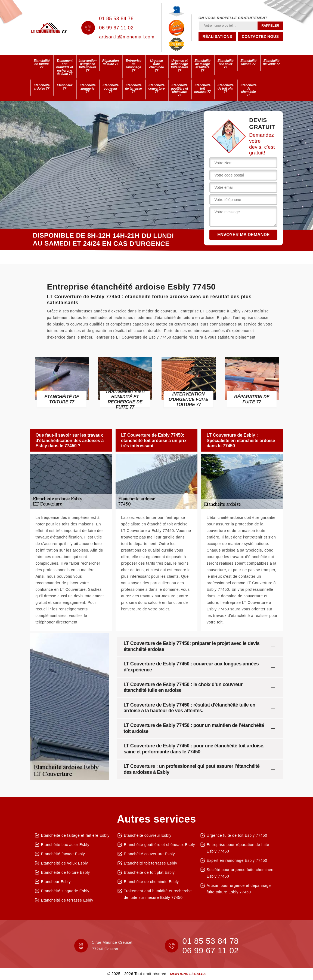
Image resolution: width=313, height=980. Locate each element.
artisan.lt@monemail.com (127, 37)
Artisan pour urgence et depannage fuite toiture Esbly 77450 (239, 889)
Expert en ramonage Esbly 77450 (237, 860)
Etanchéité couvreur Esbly (148, 835)
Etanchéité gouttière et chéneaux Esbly (159, 845)
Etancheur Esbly (56, 882)
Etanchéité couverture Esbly (149, 854)
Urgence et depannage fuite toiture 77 (179, 66)
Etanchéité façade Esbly (63, 854)
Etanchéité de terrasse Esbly (67, 900)
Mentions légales (188, 974)
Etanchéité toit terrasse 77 (202, 89)
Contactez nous (260, 36)
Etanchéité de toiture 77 (41, 64)
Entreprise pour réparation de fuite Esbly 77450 (238, 848)
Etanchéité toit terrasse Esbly (150, 863)
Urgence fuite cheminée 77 (157, 66)
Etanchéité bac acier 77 (226, 64)
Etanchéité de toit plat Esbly (149, 872)
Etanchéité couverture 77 (156, 89)
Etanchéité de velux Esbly (65, 863)
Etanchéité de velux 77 (272, 62)
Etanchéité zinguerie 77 (87, 89)
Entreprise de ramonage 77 (133, 66)
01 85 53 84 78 (116, 19)
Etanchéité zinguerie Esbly (65, 891)
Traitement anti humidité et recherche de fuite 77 (64, 67)
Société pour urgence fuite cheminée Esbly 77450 (240, 873)
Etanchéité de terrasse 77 (134, 89)
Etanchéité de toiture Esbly (66, 872)
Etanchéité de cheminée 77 (248, 90)
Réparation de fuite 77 (111, 62)
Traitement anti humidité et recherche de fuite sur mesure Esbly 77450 (158, 894)
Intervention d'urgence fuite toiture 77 (88, 66)
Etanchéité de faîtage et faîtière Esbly (75, 835)
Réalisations (217, 36)
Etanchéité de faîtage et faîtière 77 (202, 66)
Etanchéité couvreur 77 (111, 89)
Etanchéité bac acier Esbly (65, 845)
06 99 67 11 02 (116, 28)
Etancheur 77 (65, 87)
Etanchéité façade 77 (248, 62)
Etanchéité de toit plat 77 (226, 89)
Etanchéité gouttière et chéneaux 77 (179, 90)
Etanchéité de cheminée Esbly (151, 882)
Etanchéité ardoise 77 (41, 87)
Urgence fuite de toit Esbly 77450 (237, 835)
